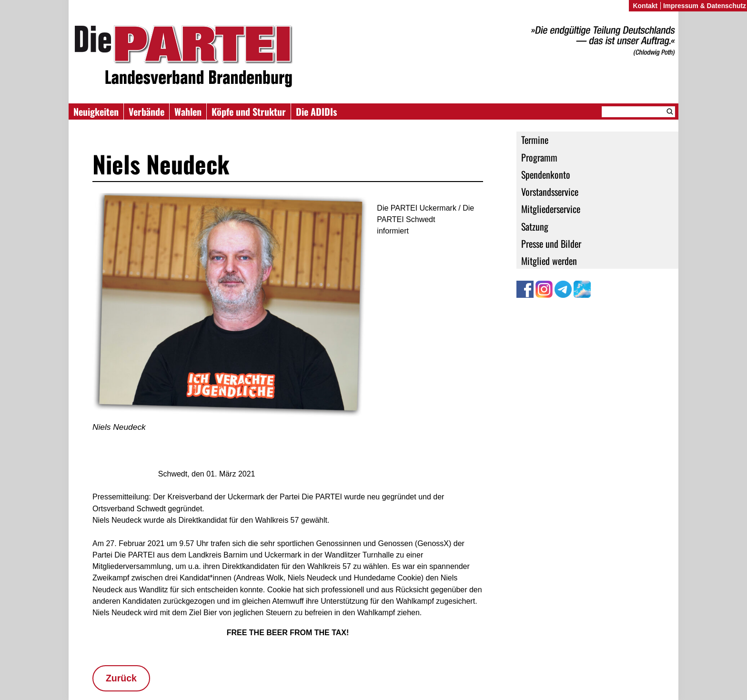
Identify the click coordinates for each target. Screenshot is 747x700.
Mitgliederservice (551, 209)
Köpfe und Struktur (249, 112)
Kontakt (645, 6)
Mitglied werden (549, 261)
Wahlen (188, 112)
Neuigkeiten (96, 112)
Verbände (146, 112)
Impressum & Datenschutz (705, 6)
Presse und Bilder (551, 243)
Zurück (121, 678)
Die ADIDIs (316, 112)
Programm (539, 157)
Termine (535, 140)
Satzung (535, 226)
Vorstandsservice (550, 192)
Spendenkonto (546, 174)
